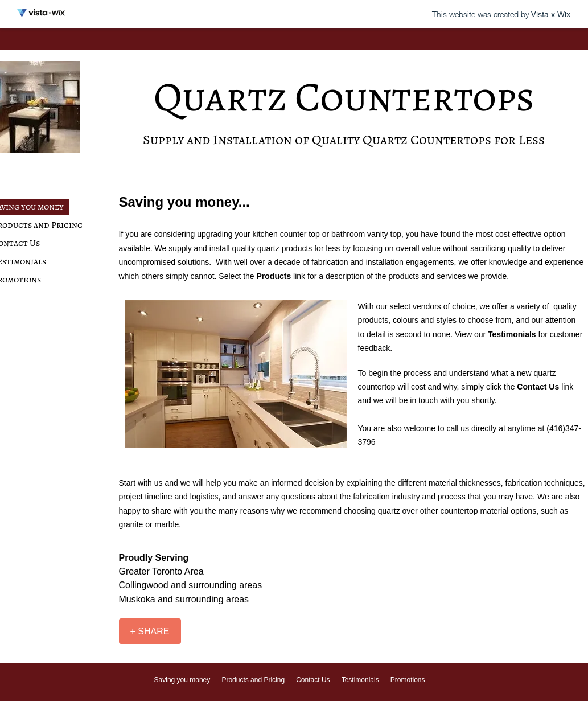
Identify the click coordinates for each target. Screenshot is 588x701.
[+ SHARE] (150, 631)
